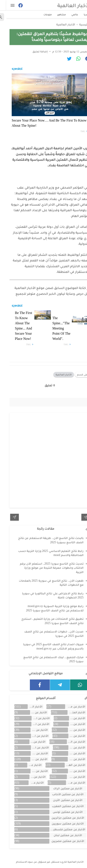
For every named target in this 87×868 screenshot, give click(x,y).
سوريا (81, 14)
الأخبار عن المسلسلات (70, 759)
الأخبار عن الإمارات (71, 724)
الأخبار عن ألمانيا (33, 753)
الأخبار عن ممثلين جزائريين (62, 818)
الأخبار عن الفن (71, 747)
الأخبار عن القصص (34, 747)
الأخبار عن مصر (30, 783)
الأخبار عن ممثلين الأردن (61, 800)
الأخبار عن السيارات (70, 742)
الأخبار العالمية (68, 5)
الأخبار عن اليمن (28, 765)
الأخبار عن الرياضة (71, 736)
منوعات (41, 14)
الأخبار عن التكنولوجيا (34, 724)
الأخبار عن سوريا (70, 777)
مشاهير (55, 14)
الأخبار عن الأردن (32, 712)
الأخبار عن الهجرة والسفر (69, 765)
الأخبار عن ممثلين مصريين (62, 841)
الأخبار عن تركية (70, 771)
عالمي (68, 14)
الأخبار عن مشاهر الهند (69, 783)
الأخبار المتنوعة (70, 712)
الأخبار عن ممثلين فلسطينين (61, 829)
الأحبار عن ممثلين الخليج (69, 706)
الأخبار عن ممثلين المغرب (62, 806)
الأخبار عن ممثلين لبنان (62, 835)
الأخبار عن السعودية (34, 736)
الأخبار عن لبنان (31, 777)
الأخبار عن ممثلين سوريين (61, 824)
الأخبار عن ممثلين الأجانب (62, 794)
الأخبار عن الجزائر (70, 730)
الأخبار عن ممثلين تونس (61, 812)
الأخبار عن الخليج (33, 730)
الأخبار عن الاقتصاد (35, 718)
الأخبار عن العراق (31, 742)
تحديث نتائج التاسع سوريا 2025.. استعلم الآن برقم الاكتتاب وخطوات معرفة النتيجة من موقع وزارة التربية (46, 568)
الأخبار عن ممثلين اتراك (61, 788)
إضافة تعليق (34, 51)
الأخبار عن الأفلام (71, 718)
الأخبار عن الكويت (70, 753)
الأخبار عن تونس (33, 771)
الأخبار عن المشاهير (33, 759)
